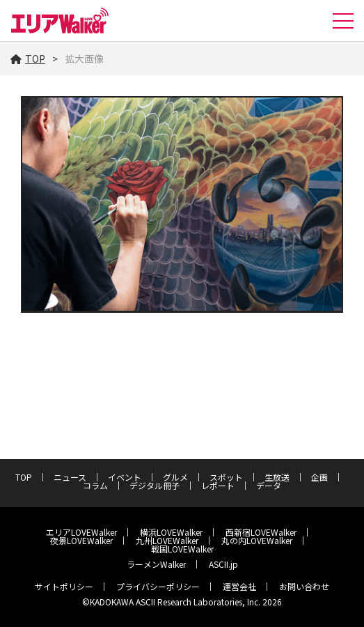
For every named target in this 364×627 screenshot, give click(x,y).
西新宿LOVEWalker (261, 532)
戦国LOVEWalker (182, 549)
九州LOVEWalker (167, 540)
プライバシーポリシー (158, 586)
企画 (319, 477)
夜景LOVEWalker (81, 540)
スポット (226, 477)
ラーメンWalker (156, 564)
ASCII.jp (223, 564)
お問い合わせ (304, 586)
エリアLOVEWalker (81, 532)
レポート (218, 485)
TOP (28, 59)
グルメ (175, 477)
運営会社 (239, 586)
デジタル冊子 (155, 485)
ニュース (70, 477)
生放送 (277, 477)
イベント (125, 477)
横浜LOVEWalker (171, 532)
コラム (95, 485)
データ (269, 485)
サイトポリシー (64, 586)
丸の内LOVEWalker (257, 540)
